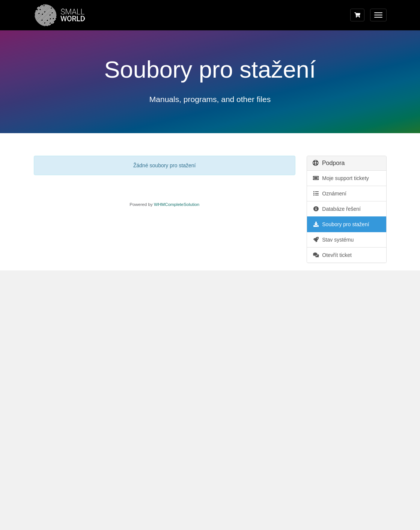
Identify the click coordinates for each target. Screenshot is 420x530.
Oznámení (330, 194)
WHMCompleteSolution (177, 204)
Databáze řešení (337, 209)
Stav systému (333, 240)
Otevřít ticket (332, 255)
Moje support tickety (341, 178)
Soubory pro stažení (341, 224)
